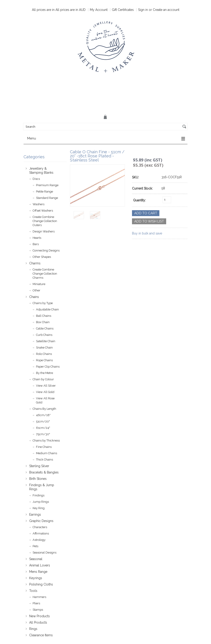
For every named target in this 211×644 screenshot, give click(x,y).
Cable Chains (45, 328)
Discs (36, 179)
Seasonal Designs (44, 553)
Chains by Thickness (46, 440)
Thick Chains (44, 460)
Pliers (36, 603)
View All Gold (45, 392)
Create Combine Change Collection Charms (45, 274)
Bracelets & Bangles (44, 472)
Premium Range (47, 185)
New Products (40, 616)
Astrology (39, 540)
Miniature (39, 284)
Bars (36, 244)
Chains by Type (43, 303)
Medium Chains (47, 453)
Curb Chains (44, 335)
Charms (35, 263)
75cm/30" (43, 434)
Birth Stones (38, 479)
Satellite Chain (46, 341)
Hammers (39, 597)
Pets (35, 546)
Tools (33, 591)
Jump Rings (41, 502)
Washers (38, 204)
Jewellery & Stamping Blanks (41, 171)
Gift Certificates (123, 10)
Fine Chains (44, 447)
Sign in (143, 10)
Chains (34, 297)
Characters (40, 527)
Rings (33, 629)
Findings (38, 495)
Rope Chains (44, 360)
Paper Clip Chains (48, 367)
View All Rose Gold (45, 400)
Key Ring (39, 508)
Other (36, 290)
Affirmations (41, 533)
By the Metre (44, 373)
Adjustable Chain (47, 309)
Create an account (166, 10)
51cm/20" (43, 421)
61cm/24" (43, 428)
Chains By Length (44, 409)
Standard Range (47, 198)
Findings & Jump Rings (42, 487)
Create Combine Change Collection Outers (45, 221)
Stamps (38, 610)
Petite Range (44, 191)
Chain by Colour (43, 379)
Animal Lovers (40, 565)
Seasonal (36, 559)
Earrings (35, 515)
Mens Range (38, 572)
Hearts (37, 238)
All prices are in (71, 10)
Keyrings (36, 578)
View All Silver (46, 386)
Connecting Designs (46, 250)
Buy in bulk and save (147, 233)
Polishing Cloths (41, 584)
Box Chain (43, 322)
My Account (99, 10)
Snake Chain (44, 348)
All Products (38, 622)
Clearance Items (41, 635)
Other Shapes (42, 257)
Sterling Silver (39, 466)
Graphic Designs (41, 521)
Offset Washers (43, 211)
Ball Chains (44, 316)
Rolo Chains (44, 354)
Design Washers (44, 231)
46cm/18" (43, 415)
